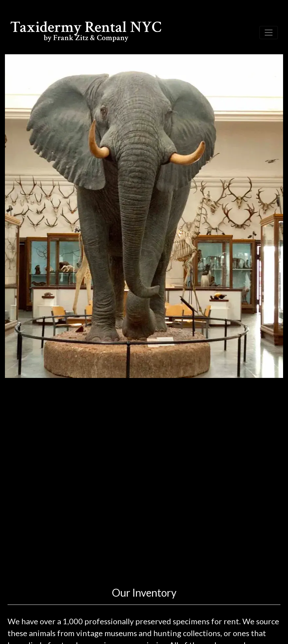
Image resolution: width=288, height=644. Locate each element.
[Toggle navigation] (269, 33)
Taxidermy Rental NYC (86, 32)
